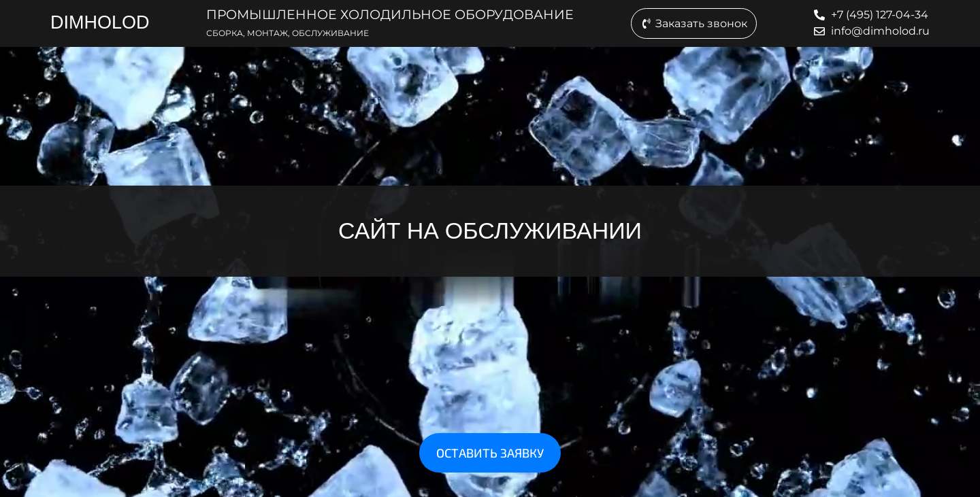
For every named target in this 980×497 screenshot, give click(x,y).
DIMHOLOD (100, 22)
